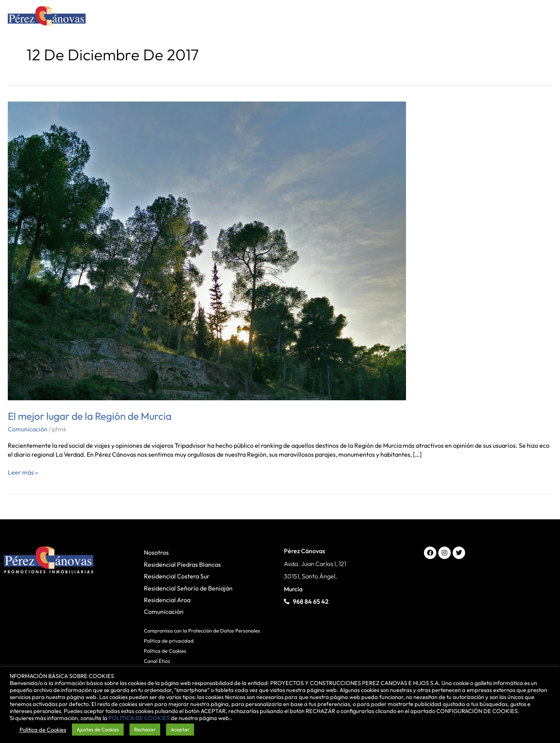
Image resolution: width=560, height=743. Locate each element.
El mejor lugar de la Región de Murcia (90, 416)
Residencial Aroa (167, 600)
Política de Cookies (165, 651)
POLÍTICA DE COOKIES (139, 718)
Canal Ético (157, 661)
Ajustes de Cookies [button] (98, 729)
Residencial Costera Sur (177, 576)
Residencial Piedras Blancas (182, 564)
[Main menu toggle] (542, 18)
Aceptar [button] (180, 729)
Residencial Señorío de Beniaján (188, 588)
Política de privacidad (169, 641)
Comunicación (28, 429)
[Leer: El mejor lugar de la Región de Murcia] (207, 250)
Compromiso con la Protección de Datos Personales (202, 631)
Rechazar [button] (145, 729)
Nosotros (156, 552)
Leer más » (23, 472)
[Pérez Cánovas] (47, 17)
